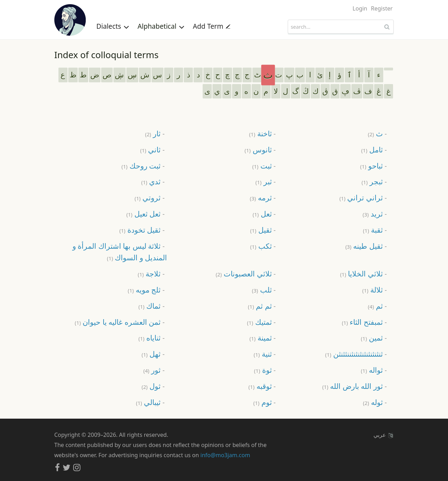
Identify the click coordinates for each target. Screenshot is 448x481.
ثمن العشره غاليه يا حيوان (118, 322)
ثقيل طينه (364, 246)
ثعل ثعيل (143, 214)
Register (382, 8)
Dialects (113, 26)
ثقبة (373, 230)
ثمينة (261, 338)
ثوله (373, 402)
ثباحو (372, 166)
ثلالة (373, 290)
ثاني (150, 149)
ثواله (372, 370)
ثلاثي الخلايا (362, 273)
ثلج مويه (144, 290)
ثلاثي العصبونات (244, 273)
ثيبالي (148, 402)
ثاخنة (261, 133)
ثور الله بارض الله (353, 386)
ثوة (263, 370)
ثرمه (261, 197)
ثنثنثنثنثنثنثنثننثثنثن (354, 354)
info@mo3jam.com (225, 455)
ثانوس (258, 149)
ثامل (372, 149)
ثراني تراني (361, 197)
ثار (153, 133)
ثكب (261, 246)
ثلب (262, 290)
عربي (383, 435)
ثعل (262, 214)
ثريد (373, 214)
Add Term (212, 26)
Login (360, 8)
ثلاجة (149, 273)
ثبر (264, 181)
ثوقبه (260, 386)
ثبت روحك (141, 166)
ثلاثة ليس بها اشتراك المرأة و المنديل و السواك (120, 252)
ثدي (151, 181)
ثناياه (149, 338)
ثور (152, 370)
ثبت (262, 166)
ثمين (372, 338)
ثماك (149, 306)
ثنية (263, 354)
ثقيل (261, 230)
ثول (151, 386)
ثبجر (372, 181)
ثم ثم (260, 306)
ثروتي (148, 197)
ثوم (263, 402)
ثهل (151, 354)
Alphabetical (161, 26)
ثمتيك (260, 322)
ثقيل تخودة (140, 230)
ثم (375, 306)
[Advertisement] (224, 111)
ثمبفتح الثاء (362, 322)
